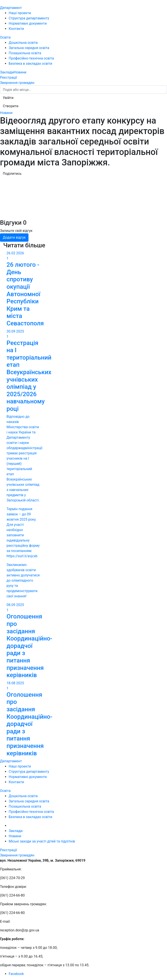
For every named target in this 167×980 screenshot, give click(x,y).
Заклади (7, 72)
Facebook (16, 974)
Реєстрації (8, 77)
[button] (8, 98)
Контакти (16, 29)
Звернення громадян (17, 83)
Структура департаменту (29, 18)
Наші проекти (20, 13)
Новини (20, 72)
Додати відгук (14, 237)
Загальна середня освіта (29, 48)
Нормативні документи (28, 23)
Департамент (11, 8)
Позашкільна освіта (25, 53)
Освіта (5, 37)
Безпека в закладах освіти (30, 64)
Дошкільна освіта (23, 43)
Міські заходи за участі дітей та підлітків (42, 841)
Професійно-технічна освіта (31, 58)
